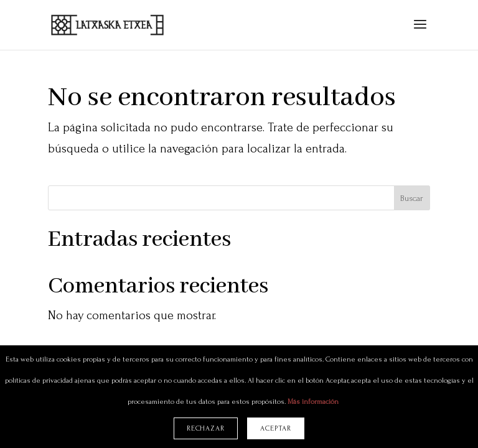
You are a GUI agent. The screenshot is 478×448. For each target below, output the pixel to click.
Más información (313, 402)
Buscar (412, 198)
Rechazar (206, 428)
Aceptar (276, 428)
